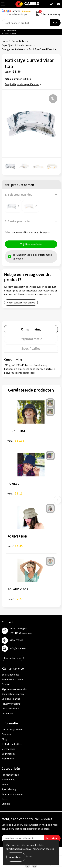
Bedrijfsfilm (8, 754)
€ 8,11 (15, 493)
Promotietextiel (20, 41)
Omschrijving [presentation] (31, 329)
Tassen (5, 799)
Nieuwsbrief (8, 758)
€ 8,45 (15, 546)
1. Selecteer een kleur (19, 194)
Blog (4, 739)
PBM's (5, 784)
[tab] (31, 329)
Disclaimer (7, 713)
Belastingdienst (10, 675)
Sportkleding (9, 789)
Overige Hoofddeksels (14, 49)
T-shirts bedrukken (12, 744)
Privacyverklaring (11, 704)
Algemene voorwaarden (14, 689)
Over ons (6, 734)
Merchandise (8, 749)
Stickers (6, 804)
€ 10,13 (16, 441)
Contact (6, 684)
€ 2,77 (15, 599)
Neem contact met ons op (21, 302)
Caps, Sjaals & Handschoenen (17, 45)
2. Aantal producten (18, 221)
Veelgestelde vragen (13, 694)
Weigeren (29, 856)
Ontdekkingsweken (12, 729)
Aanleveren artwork (12, 679)
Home (5, 41)
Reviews (16, 11)
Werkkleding (8, 779)
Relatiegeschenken (12, 794)
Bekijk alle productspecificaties (23, 84)
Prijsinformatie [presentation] (31, 339)
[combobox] (26, 23)
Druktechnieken (10, 708)
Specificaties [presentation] (31, 348)
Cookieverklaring (11, 699)
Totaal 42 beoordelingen (16, 14)
